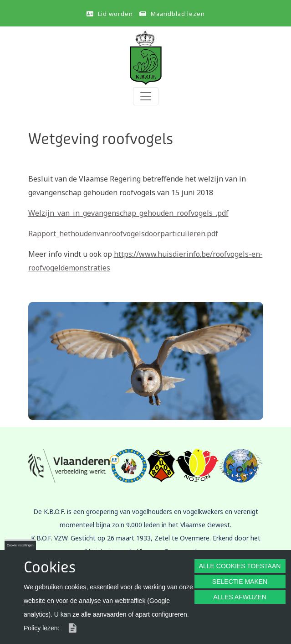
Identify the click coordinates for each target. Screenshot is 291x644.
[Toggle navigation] (146, 96)
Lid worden (115, 14)
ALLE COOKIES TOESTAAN (240, 566)
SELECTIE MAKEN (240, 582)
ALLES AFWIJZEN (240, 597)
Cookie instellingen (20, 545)
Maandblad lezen (178, 14)
